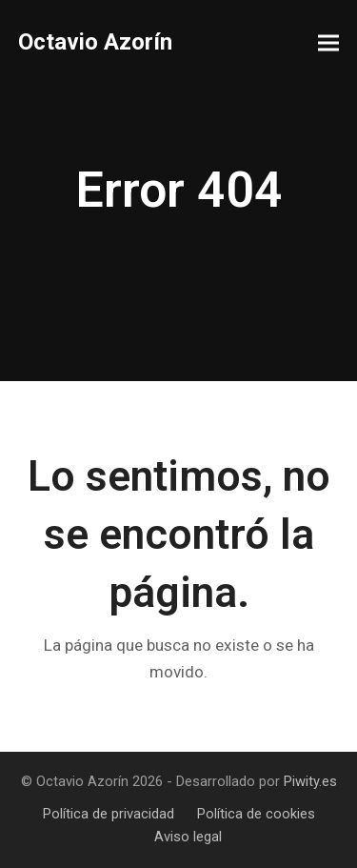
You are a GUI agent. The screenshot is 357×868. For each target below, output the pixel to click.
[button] (328, 43)
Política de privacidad (109, 814)
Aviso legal (188, 837)
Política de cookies (256, 814)
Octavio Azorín (95, 42)
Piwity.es (310, 781)
